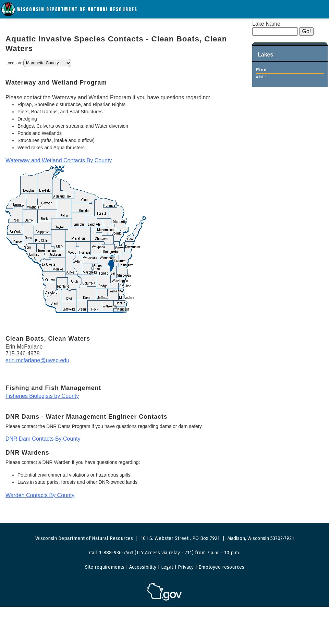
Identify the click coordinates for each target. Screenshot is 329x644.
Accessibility (143, 567)
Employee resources (221, 567)
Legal (167, 567)
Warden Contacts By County (40, 495)
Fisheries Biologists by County (42, 396)
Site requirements (105, 567)
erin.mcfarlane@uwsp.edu (37, 360)
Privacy (186, 567)
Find (261, 70)
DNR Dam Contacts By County (43, 439)
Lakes (265, 55)
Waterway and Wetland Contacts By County (59, 160)
